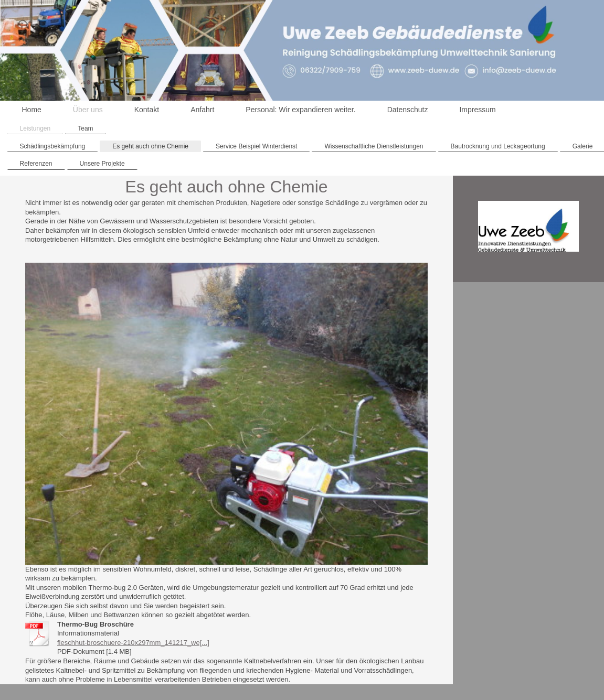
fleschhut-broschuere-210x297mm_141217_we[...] (133, 643)
